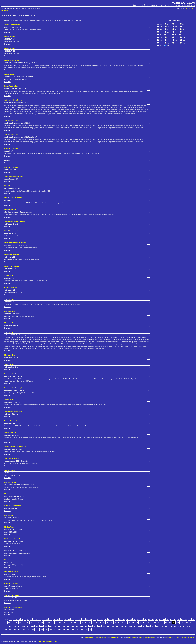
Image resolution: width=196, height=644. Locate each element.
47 (175, 619)
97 (166, 623)
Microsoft (19, 411)
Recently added (143, 637)
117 (64, 626)
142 (175, 626)
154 (42, 629)
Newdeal (10, 515)
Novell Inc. (11, 332)
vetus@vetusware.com (46, 641)
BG (160, 27)
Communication (50, 20)
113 (46, 626)
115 (55, 626)
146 (6, 629)
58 (24, 623)
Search (152, 637)
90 (141, 623)
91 (144, 623)
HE (183, 32)
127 (108, 626)
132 (131, 626)
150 (24, 629)
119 (73, 626)
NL (168, 29)
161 (73, 629)
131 (126, 626)
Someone (12, 186)
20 (76, 619)
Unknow (15, 584)
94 (155, 623)
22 (84, 619)
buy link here (18, 11)
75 (86, 623)
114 (50, 626)
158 (59, 629)
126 (104, 626)
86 (126, 623)
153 (37, 629)
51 (189, 619)
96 (163, 623)
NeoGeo (13, 74)
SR (168, 40)
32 (120, 619)
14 (54, 619)
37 (138, 619)
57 (20, 623)
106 (15, 626)
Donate (177, 637)
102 (186, 623)
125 (99, 626)
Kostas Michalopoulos (17, 177)
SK (176, 40)
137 (153, 626)
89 (137, 623)
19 (73, 619)
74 (82, 623)
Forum (193, 637)
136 (148, 626)
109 (28, 626)
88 (133, 623)
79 (100, 623)
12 (47, 619)
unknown (12, 37)
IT (175, 35)
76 (89, 623)
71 (71, 623)
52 (193, 619)
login (186, 8)
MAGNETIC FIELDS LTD (18, 447)
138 (157, 626)
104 (6, 626)
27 (102, 619)
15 (58, 619)
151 (28, 629)
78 (97, 623)
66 (53, 623)
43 (160, 619)
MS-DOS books (6, 11)
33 (124, 619)
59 (27, 623)
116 (59, 626)
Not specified (14, 572)
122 (86, 626)
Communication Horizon (18, 243)
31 (116, 619)
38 (142, 619)
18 (69, 619)
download (7, 32)
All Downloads (114, 637)
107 (19, 626)
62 (38, 623)
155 (46, 629)
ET (176, 29)
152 (33, 629)
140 (166, 626)
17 (65, 619)
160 (68, 629)
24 (91, 619)
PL (168, 38)
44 (164, 619)
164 (86, 629)
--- (10, 560)
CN (176, 27)
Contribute (170, 637)
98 (170, 623)
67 (57, 623)
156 (50, 629)
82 (111, 623)
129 (117, 626)
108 (24, 626)
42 (157, 619)
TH (168, 43)
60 (31, 623)
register (192, 8)
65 (49, 623)
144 (184, 626)
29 (109, 619)
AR (183, 24)
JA (182, 35)
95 (159, 623)
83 (115, 623)
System (26, 20)
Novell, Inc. (11, 276)
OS (21, 20)
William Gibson (14, 458)
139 (162, 626)
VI (160, 46)
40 (149, 619)
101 (182, 623)
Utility (42, 20)
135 (144, 626)
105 (10, 626)
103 (191, 623)
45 (168, 619)
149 (19, 629)
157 (55, 629)
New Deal (10, 494)
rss (56, 641)
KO (160, 38)
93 (151, 623)
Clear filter (78, 20)
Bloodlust (12, 210)
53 (5, 623)
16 (62, 619)
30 (113, 619)
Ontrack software (15, 231)
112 (42, 626)
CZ (184, 27)
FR (160, 32)
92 (148, 623)
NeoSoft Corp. (18, 100)
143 (180, 626)
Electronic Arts (15, 25)
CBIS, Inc (13, 433)
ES (184, 40)
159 (64, 629)
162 (77, 629)
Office (37, 20)
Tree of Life (104, 637)
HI (160, 35)
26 (98, 619)
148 (15, 629)
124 (95, 626)
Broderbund (17, 506)
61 (35, 623)
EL (176, 32)
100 (177, 623)
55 (13, 623)
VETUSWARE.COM (184, 3)
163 (82, 629)
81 (108, 623)
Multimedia (65, 20)
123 (91, 626)
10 (40, 619)
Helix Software (14, 254)
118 (68, 626)
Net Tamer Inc (21, 221)
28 (105, 619)
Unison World (14, 595)
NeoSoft (15, 149)
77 (93, 623)
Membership (185, 637)
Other (72, 20)
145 (189, 626)
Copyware (13, 470)
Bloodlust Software (16, 198)
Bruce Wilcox (14, 60)
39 (146, 619)
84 (119, 623)
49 (182, 619)
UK (183, 43)
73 (79, 623)
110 (33, 626)
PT (176, 38)
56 (16, 623)
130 (122, 626)
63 (42, 623)
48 (178, 619)
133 (135, 626)
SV (160, 43)
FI (183, 29)
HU (168, 35)
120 (77, 626)
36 (135, 619)
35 (131, 619)
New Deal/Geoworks (14, 539)
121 (82, 626)
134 (140, 626)
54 (9, 623)
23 (87, 619)
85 (122, 623)
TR (176, 43)
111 (37, 626)
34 (127, 619)
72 (75, 623)
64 (46, 623)
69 (64, 623)
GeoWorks (11, 527)
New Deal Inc (12, 482)
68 (60, 623)
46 (171, 619)
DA (160, 29)
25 (94, 619)
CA (168, 27)
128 (113, 626)
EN (168, 24)
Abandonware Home (92, 637)
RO (183, 38)
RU (160, 40)
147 (10, 629)
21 (80, 619)
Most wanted (133, 637)
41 (153, 619)
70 (68, 623)
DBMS (32, 20)
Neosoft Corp (14, 86)
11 (43, 619)
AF (176, 24)
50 (186, 619)
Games (58, 20)
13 (51, 619)
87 (130, 623)
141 (171, 626)
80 (104, 623)
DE (168, 32)
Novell (18, 374)
